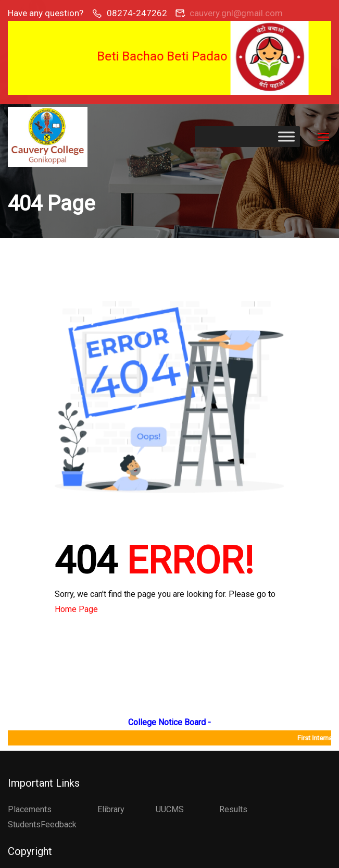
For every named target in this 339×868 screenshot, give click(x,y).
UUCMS (170, 809)
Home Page (76, 609)
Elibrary (111, 809)
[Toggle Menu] (286, 137)
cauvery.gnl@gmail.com (236, 13)
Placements (30, 809)
